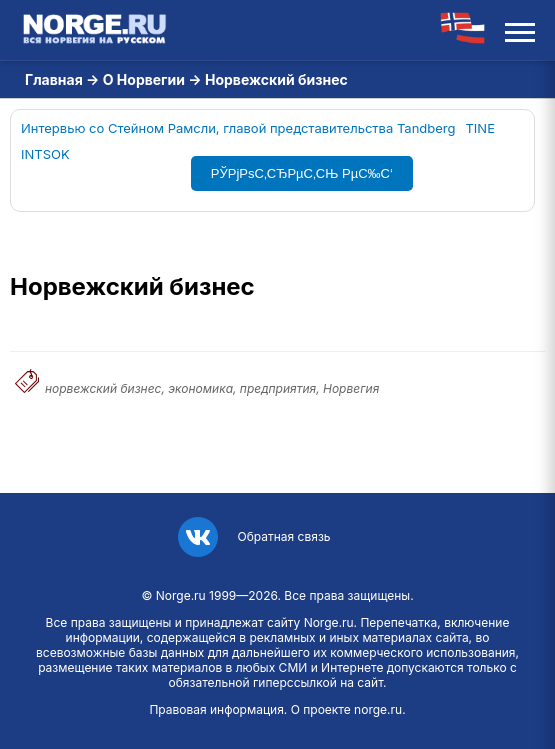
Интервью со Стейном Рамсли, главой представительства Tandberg (238, 128)
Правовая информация (216, 709)
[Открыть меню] (520, 30)
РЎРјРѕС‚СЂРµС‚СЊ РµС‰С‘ (302, 173)
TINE (480, 128)
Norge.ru (181, 595)
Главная (54, 79)
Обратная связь (283, 536)
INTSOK (45, 154)
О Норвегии (144, 79)
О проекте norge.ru (346, 709)
